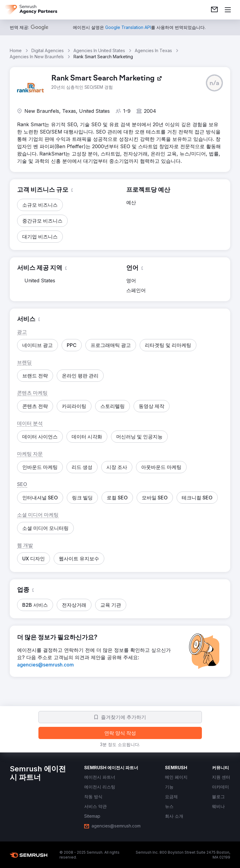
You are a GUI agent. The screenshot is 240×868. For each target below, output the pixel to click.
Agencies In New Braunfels (37, 57)
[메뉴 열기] (228, 10)
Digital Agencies (48, 50)
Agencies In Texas (153, 50)
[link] (214, 10)
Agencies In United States (99, 50)
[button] (214, 83)
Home (16, 50)
